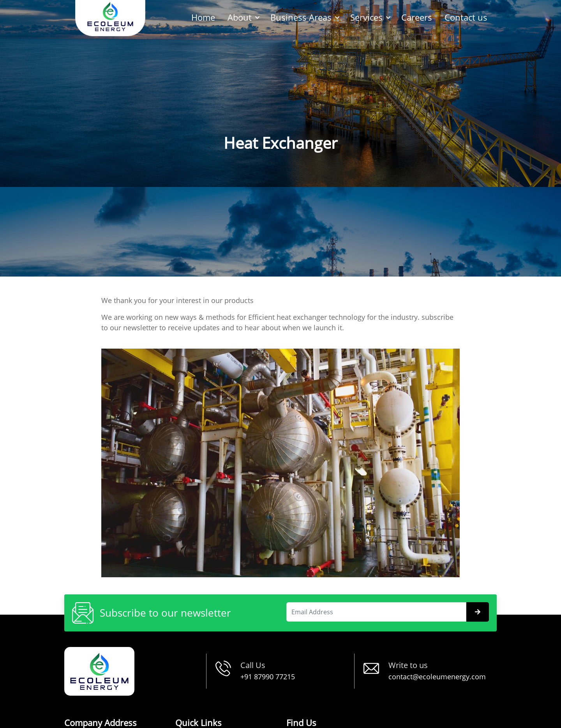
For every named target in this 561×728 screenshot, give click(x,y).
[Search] (376, 612)
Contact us (466, 17)
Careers (417, 17)
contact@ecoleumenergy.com (437, 677)
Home (203, 17)
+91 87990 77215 (268, 677)
